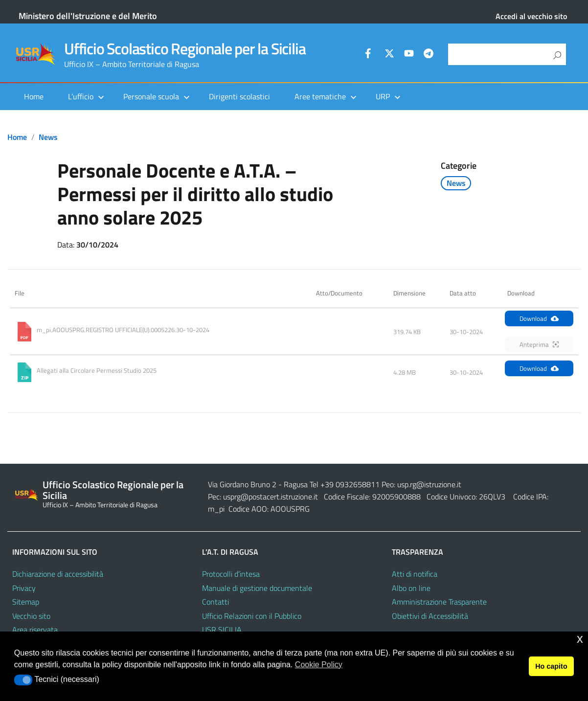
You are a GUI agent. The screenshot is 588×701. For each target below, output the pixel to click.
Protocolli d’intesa (231, 574)
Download (539, 318)
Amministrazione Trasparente (439, 602)
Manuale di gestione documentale (257, 588)
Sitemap (26, 602)
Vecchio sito (31, 616)
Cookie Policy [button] (319, 665)
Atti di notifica (415, 574)
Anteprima (539, 344)
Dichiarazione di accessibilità (58, 574)
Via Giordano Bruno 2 (242, 484)
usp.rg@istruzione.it (429, 484)
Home (34, 96)
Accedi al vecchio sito (531, 16)
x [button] (580, 639)
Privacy (24, 588)
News (48, 137)
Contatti (215, 602)
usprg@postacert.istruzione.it (271, 497)
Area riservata (35, 630)
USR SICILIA (222, 630)
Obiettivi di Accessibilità (430, 616)
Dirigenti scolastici (239, 96)
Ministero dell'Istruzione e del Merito (88, 16)
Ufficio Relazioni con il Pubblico (252, 616)
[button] (23, 680)
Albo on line (411, 588)
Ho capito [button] (551, 666)
